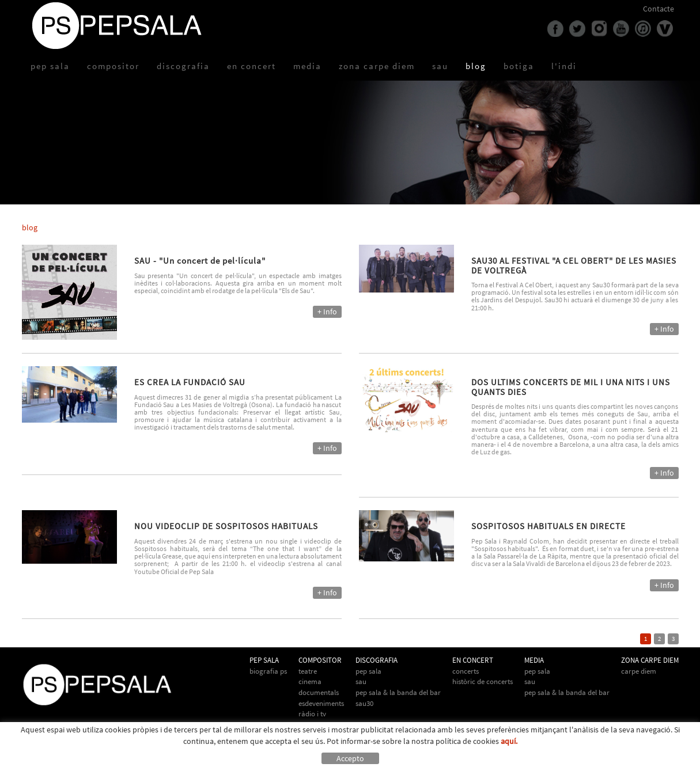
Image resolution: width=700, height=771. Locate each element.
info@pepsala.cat (383, 762)
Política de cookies (53, 761)
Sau (361, 681)
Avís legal (102, 761)
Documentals (319, 692)
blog (30, 227)
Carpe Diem (639, 671)
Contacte (659, 9)
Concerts (466, 671)
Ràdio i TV (312, 714)
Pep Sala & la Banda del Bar (567, 692)
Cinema (310, 681)
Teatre (308, 671)
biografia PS (268, 671)
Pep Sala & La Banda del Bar (398, 692)
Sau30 (364, 703)
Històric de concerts (483, 681)
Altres (307, 725)
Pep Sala (368, 671)
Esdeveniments (321, 703)
